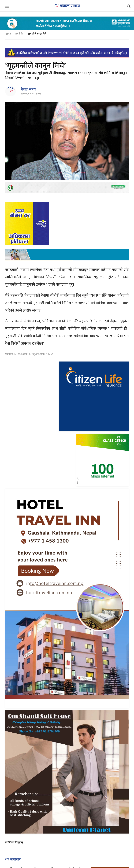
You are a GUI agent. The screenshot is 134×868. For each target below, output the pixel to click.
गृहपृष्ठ (8, 34)
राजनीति (19, 34)
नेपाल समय (28, 89)
